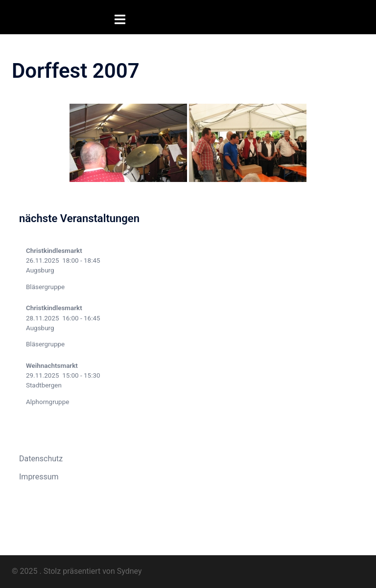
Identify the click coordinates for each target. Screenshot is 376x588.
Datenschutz (41, 458)
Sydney (129, 571)
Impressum (39, 476)
